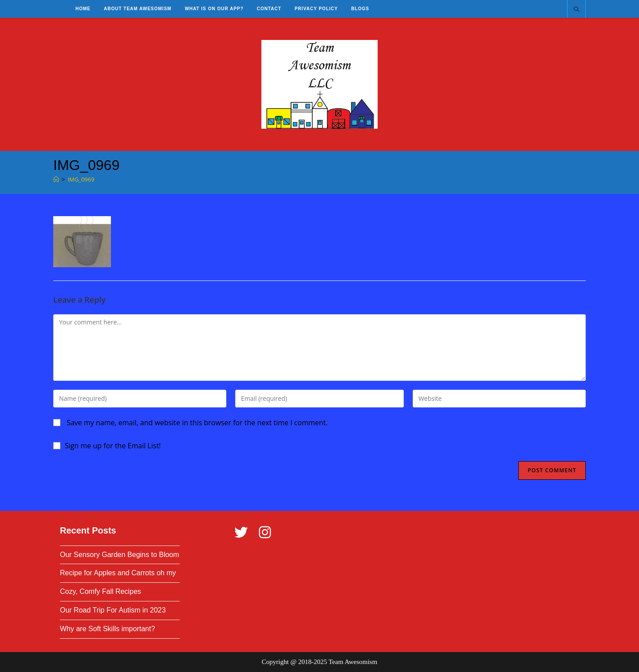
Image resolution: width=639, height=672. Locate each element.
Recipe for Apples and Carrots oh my (118, 573)
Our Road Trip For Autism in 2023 (113, 610)
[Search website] (576, 10)
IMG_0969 (81, 179)
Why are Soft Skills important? (107, 629)
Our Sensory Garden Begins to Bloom (120, 555)
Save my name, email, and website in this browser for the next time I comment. (197, 423)
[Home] (56, 179)
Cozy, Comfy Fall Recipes (101, 591)
